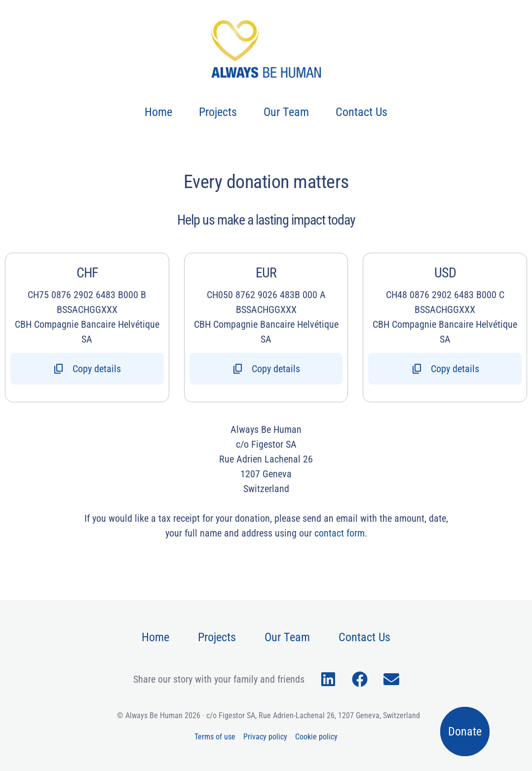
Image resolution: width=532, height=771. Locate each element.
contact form (340, 533)
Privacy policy (265, 737)
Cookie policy (316, 737)
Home (158, 112)
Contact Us (361, 112)
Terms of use (215, 737)
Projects (218, 112)
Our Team (286, 112)
